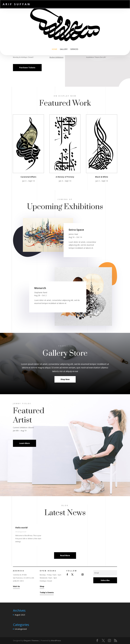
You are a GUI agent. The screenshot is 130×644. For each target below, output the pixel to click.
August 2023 (20, 615)
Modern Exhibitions (57, 57)
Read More (65, 555)
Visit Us (16, 586)
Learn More (25, 443)
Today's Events (47, 592)
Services (74, 49)
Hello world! (22, 528)
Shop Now (65, 379)
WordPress (56, 641)
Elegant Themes (31, 641)
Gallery (64, 49)
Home (54, 49)
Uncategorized (21, 532)
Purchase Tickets (27, 68)
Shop (42, 586)
